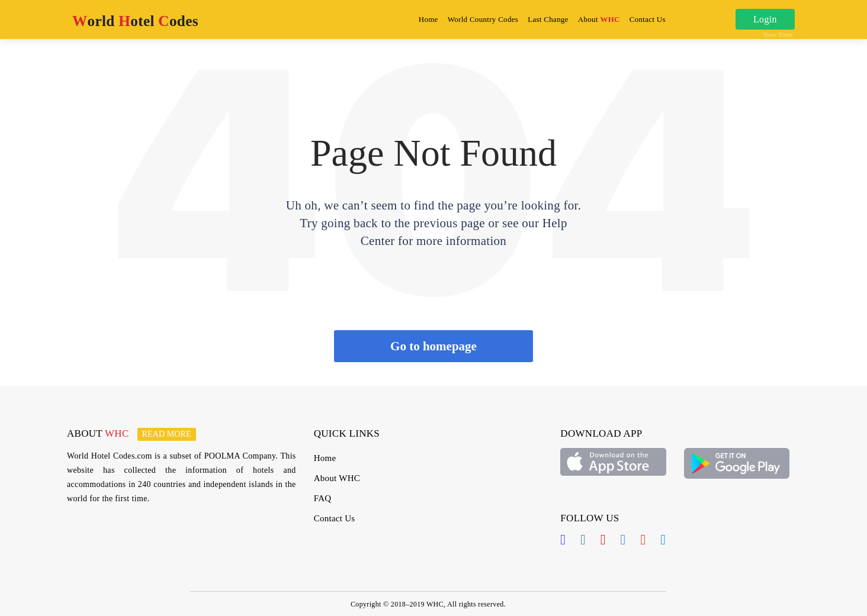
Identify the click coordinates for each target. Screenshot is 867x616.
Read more (167, 434)
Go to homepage (433, 346)
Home (431, 19)
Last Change (548, 19)
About (599, 19)
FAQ (323, 498)
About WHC (337, 478)
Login (765, 19)
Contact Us (648, 19)
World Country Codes (483, 19)
